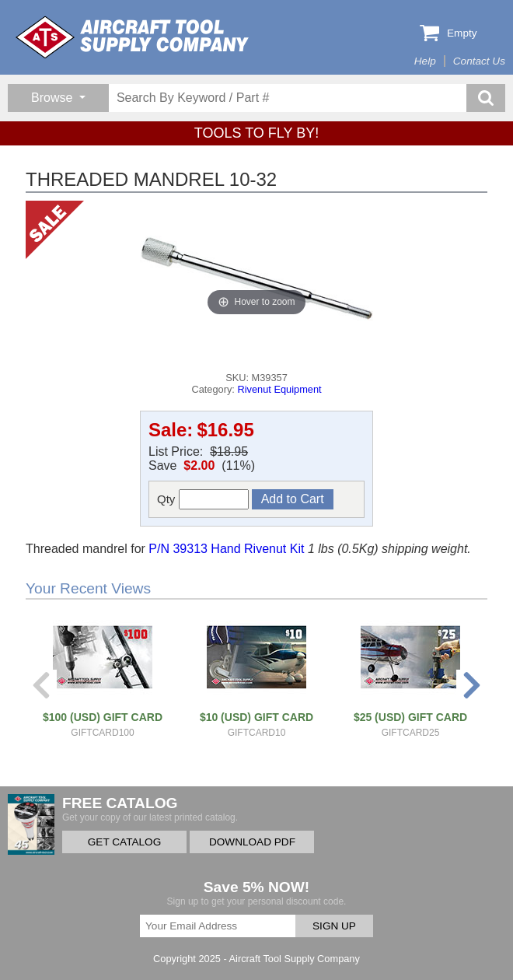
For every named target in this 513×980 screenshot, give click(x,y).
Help (425, 61)
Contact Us (479, 61)
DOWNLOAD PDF (252, 842)
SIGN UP (334, 926)
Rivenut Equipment (279, 389)
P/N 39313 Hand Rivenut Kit (226, 549)
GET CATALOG (124, 842)
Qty (203, 499)
